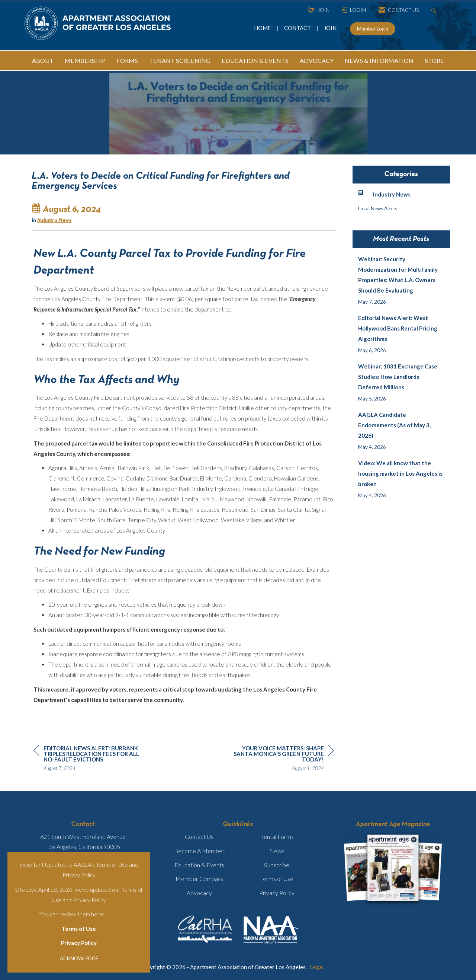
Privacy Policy (79, 943)
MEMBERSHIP (85, 60)
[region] (278, 759)
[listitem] (401, 280)
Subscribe (277, 865)
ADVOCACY (317, 60)
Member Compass (199, 879)
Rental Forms (277, 837)
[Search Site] (435, 10)
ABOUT (43, 60)
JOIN (330, 28)
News (277, 851)
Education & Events (199, 865)
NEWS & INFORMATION (379, 60)
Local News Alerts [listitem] (378, 208)
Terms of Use (79, 929)
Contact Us (199, 837)
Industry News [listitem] (384, 194)
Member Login (373, 29)
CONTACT (299, 28)
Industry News (54, 220)
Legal (317, 967)
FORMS (127, 60)
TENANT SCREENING (180, 60)
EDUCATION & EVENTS (255, 60)
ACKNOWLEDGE (79, 958)
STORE (434, 60)
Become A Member (199, 851)
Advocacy (199, 893)
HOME (263, 28)
